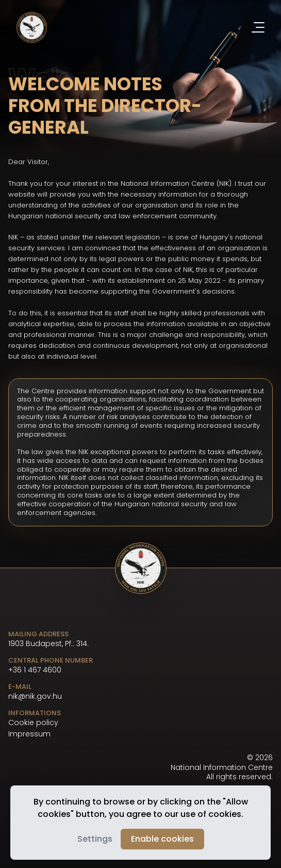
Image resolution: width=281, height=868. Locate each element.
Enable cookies (162, 839)
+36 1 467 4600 (35, 670)
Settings (95, 839)
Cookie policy (33, 723)
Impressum (29, 734)
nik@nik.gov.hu (35, 696)
